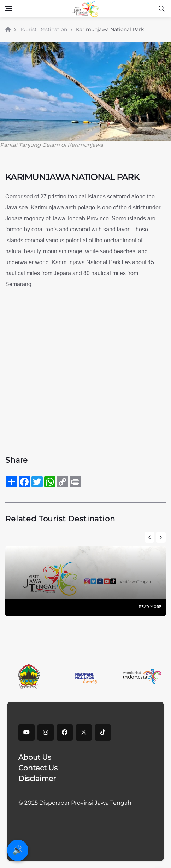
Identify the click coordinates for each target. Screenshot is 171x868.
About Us (35, 757)
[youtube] (26, 733)
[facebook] (65, 733)
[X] (84, 733)
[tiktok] (103, 733)
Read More (150, 607)
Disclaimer (37, 779)
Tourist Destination (44, 29)
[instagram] (46, 733)
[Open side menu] (8, 8)
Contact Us (38, 768)
